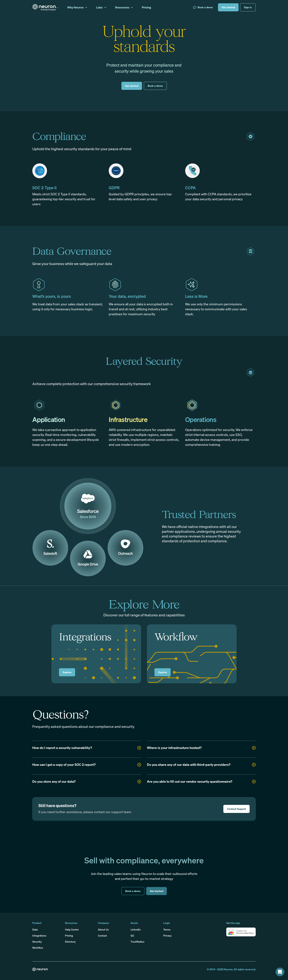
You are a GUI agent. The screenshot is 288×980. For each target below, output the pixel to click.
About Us (103, 929)
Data (35, 929)
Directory (70, 942)
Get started (228, 7)
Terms (167, 929)
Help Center (72, 929)
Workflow (38, 948)
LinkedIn (136, 929)
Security (37, 942)
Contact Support (236, 809)
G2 (132, 936)
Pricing (69, 936)
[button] (241, 932)
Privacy (167, 936)
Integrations (39, 936)
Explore (67, 672)
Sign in (248, 7)
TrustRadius (137, 942)
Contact (102, 936)
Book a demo (203, 7)
